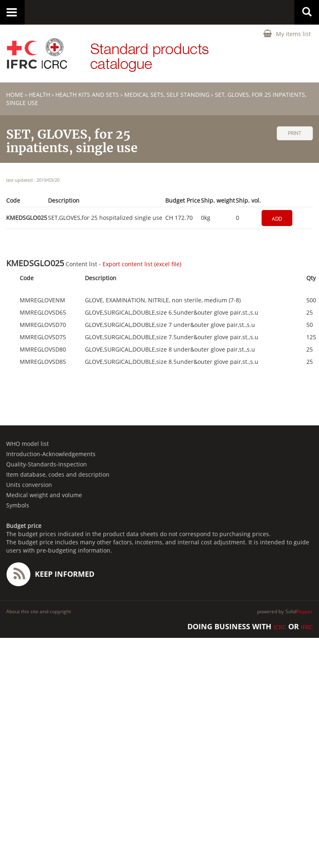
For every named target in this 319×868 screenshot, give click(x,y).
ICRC (280, 627)
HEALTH (39, 95)
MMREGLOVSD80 (43, 349)
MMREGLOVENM (42, 300)
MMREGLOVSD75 (43, 337)
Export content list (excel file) (142, 264)
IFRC (307, 627)
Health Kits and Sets (87, 95)
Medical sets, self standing (167, 95)
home (15, 95)
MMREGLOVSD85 (43, 362)
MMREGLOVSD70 (43, 325)
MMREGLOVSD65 (43, 313)
